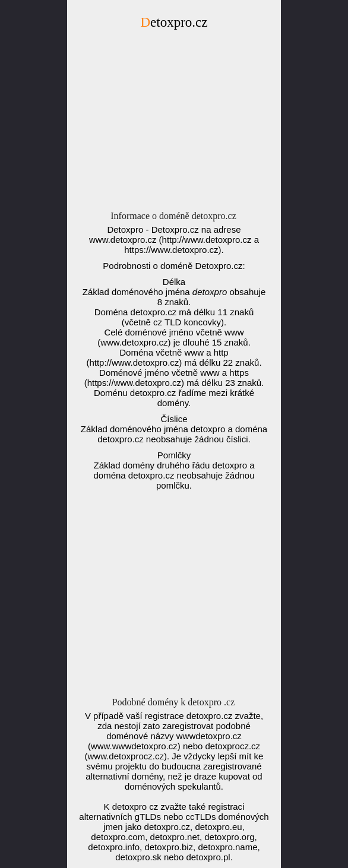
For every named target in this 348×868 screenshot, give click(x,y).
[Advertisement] (174, 123)
